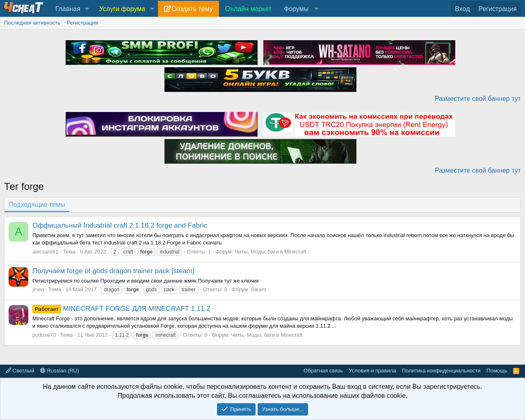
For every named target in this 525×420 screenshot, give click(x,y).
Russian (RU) (60, 371)
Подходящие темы (37, 204)
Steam (259, 289)
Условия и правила (372, 371)
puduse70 (44, 335)
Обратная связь (323, 371)
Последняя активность (32, 23)
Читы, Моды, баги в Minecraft (270, 252)
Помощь (497, 371)
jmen (38, 289)
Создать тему (192, 9)
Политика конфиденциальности (441, 371)
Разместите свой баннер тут (478, 99)
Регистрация (82, 23)
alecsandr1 (46, 252)
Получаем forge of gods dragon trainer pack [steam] (113, 271)
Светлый (20, 371)
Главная (68, 9)
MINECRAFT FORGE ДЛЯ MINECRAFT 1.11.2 (121, 309)
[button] (87, 9)
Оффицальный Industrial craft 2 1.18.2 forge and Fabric (120, 225)
